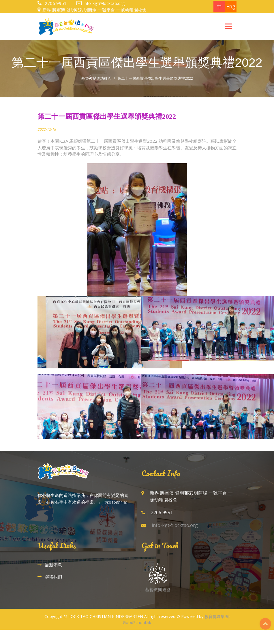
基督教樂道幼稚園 (96, 78)
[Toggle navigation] (228, 26)
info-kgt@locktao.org (104, 3)
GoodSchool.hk (137, 622)
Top (265, 624)
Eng (231, 6)
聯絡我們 (53, 576)
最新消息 (53, 565)
